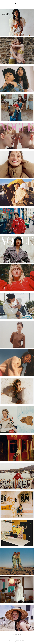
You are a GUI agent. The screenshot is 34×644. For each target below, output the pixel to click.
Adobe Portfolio (20, 641)
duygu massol (9, 4)
